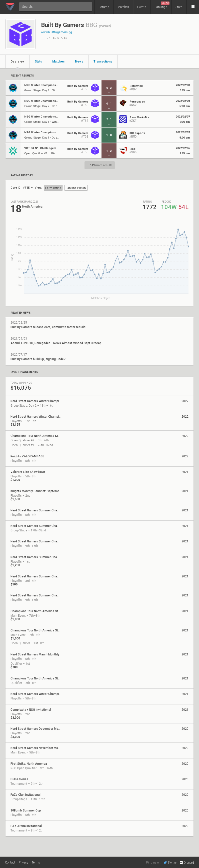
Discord (187, 863)
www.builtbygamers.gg (56, 32)
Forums (104, 7)
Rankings (162, 5)
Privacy (23, 862)
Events (142, 7)
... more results (100, 165)
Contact (10, 862)
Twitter (170, 862)
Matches (123, 7)
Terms (36, 862)
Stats (179, 7)
